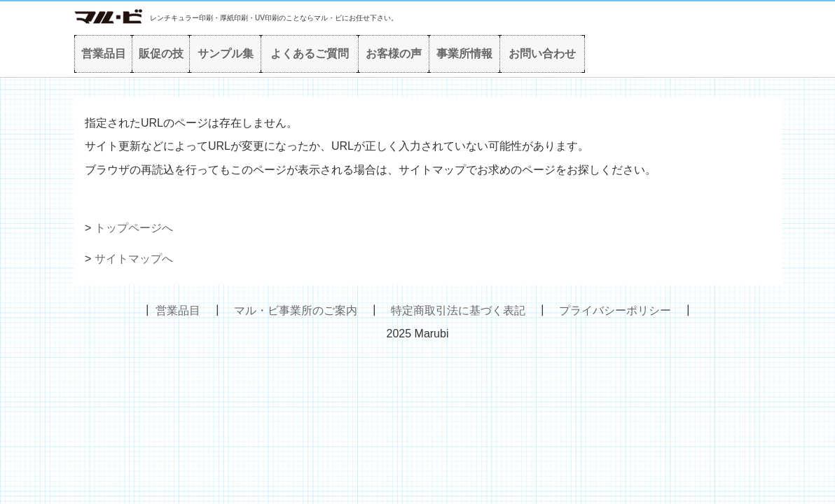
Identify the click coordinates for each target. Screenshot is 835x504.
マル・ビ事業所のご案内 (296, 310)
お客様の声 (394, 54)
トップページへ (134, 228)
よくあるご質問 (310, 54)
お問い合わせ (542, 54)
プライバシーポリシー (615, 310)
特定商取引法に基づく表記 (458, 310)
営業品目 (104, 54)
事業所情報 (464, 54)
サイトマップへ (134, 259)
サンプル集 (226, 54)
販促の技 (161, 54)
